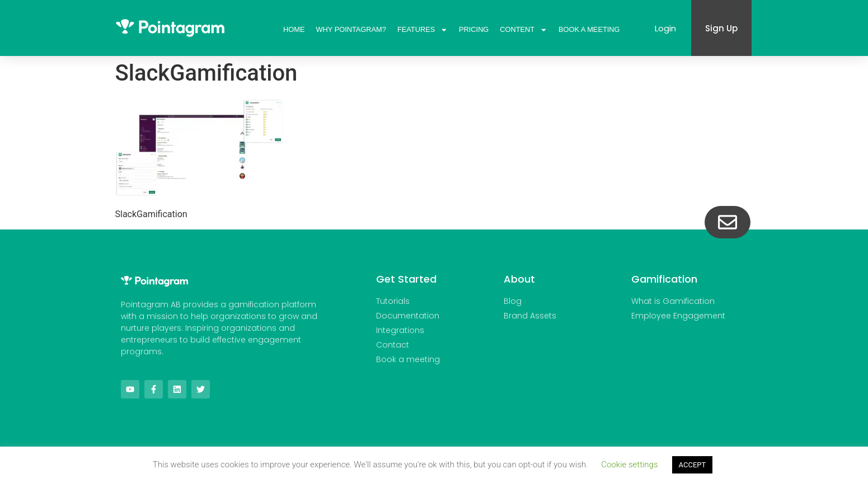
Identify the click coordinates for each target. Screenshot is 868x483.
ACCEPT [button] (693, 465)
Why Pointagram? (351, 29)
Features (423, 30)
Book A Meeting (589, 29)
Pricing (474, 29)
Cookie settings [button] (629, 465)
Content (524, 30)
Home (294, 29)
